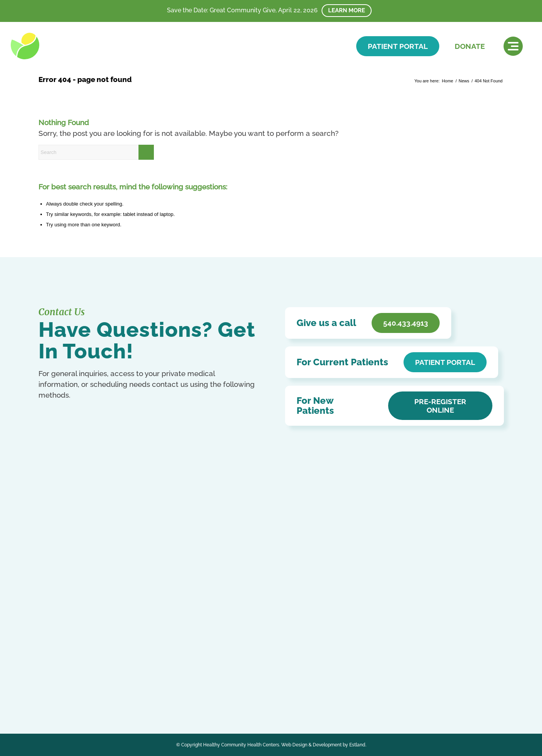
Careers (200, 621)
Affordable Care (211, 610)
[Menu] (513, 46)
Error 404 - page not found (85, 79)
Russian (132, 689)
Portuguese (109, 689)
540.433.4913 (74, 597)
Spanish (151, 689)
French (127, 681)
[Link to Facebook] (45, 661)
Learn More (347, 10)
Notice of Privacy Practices (226, 576)
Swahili (46, 697)
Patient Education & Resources (232, 598)
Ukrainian (66, 697)
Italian (45, 689)
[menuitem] (513, 46)
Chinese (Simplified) (76, 681)
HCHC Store (206, 632)
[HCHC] (64, 46)
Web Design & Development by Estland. (324, 745)
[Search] (96, 152)
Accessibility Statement (221, 587)
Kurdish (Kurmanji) (74, 689)
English (109, 681)
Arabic (46, 681)
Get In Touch (77, 613)
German (146, 681)
